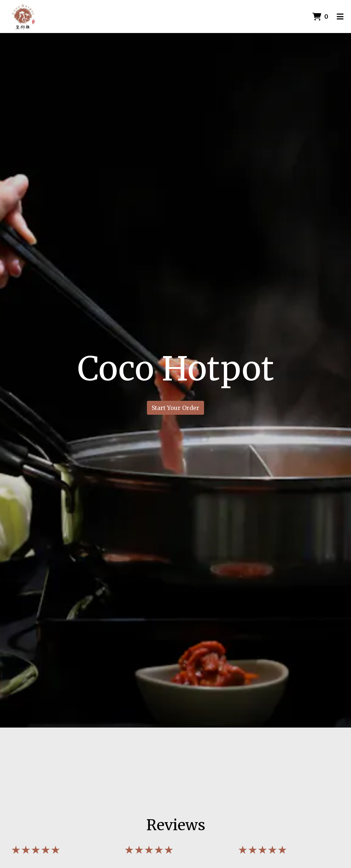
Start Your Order (175, 408)
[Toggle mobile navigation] (340, 17)
